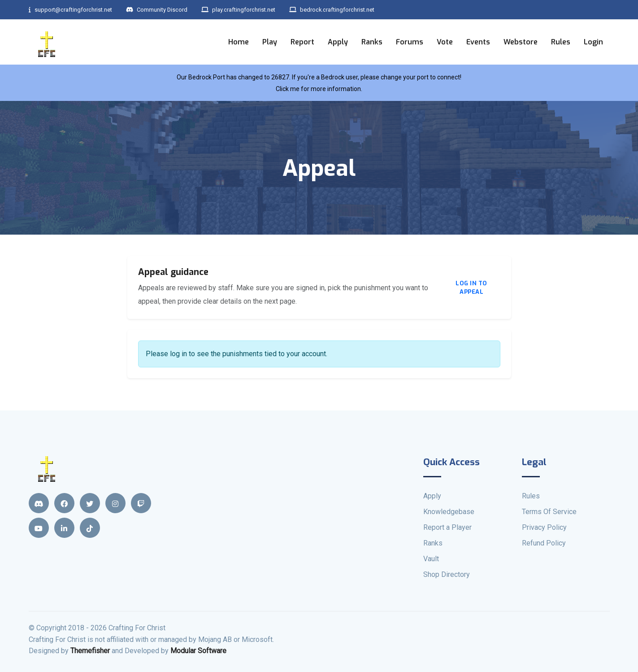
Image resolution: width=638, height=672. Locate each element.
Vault (431, 559)
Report (302, 41)
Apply (338, 41)
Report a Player (447, 527)
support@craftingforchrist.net (74, 9)
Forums (410, 41)
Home (239, 41)
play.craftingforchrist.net (256, 9)
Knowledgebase (449, 512)
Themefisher (90, 651)
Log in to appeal (471, 288)
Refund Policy (544, 543)
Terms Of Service (549, 512)
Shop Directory (447, 574)
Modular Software (198, 651)
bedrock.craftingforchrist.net (357, 9)
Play (270, 41)
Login (593, 41)
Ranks (372, 41)
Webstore (521, 41)
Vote (445, 41)
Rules (561, 41)
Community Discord (167, 9)
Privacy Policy (544, 527)
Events (478, 41)
